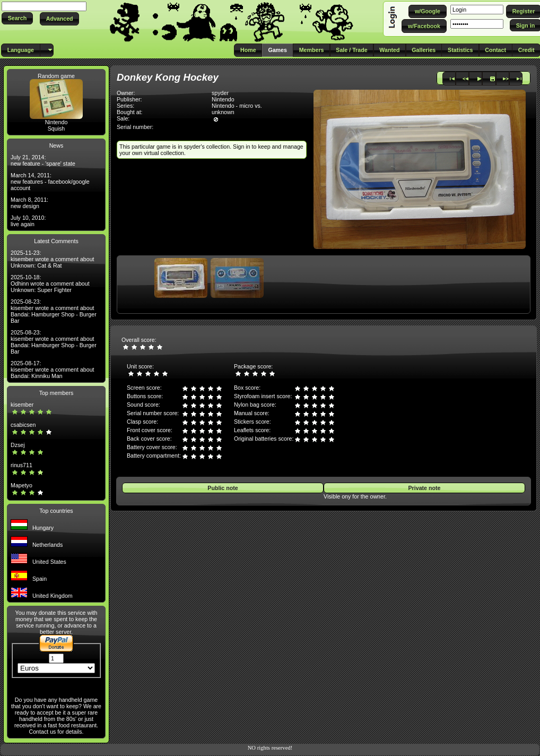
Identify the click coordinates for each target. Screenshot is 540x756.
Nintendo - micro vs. (237, 106)
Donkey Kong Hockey (168, 77)
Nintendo (56, 122)
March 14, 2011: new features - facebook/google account (50, 182)
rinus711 (21, 465)
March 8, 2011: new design (29, 203)
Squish (56, 128)
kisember (22, 405)
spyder (220, 93)
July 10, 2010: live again (28, 221)
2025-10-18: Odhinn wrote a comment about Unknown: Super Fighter (50, 283)
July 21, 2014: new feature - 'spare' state (43, 160)
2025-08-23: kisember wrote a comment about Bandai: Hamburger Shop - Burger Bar (54, 311)
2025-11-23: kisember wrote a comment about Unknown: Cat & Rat (53, 259)
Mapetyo (21, 485)
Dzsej (18, 445)
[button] (17, 18)
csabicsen (23, 425)
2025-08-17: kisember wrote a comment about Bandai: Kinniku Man (53, 370)
